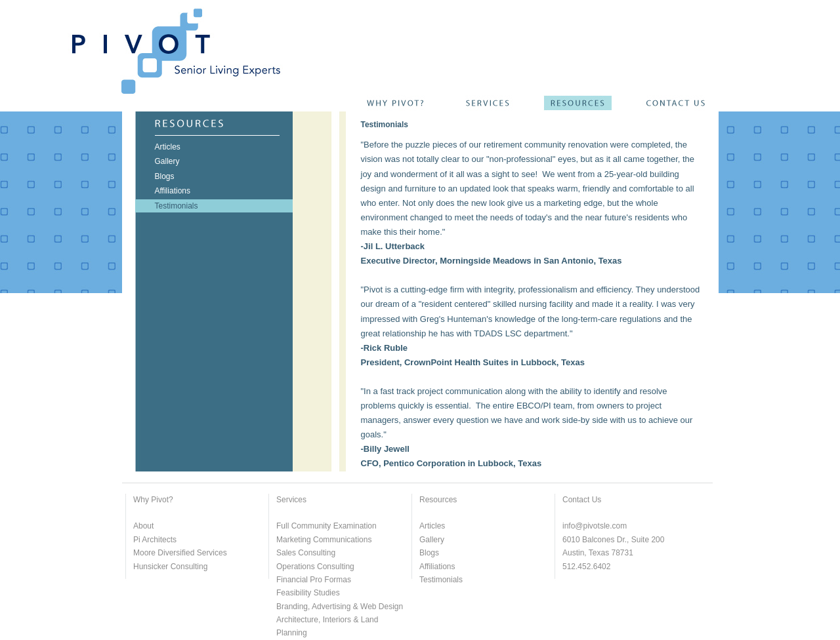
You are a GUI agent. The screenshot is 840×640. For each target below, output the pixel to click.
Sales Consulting (306, 553)
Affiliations (437, 567)
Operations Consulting (315, 567)
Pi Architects (155, 540)
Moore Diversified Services (180, 553)
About (143, 526)
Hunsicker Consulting (170, 567)
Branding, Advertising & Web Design (340, 607)
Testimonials (441, 580)
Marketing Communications (324, 540)
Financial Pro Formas (314, 580)
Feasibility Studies (308, 593)
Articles (432, 526)
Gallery (432, 540)
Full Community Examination (326, 526)
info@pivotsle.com (595, 526)
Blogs (429, 553)
